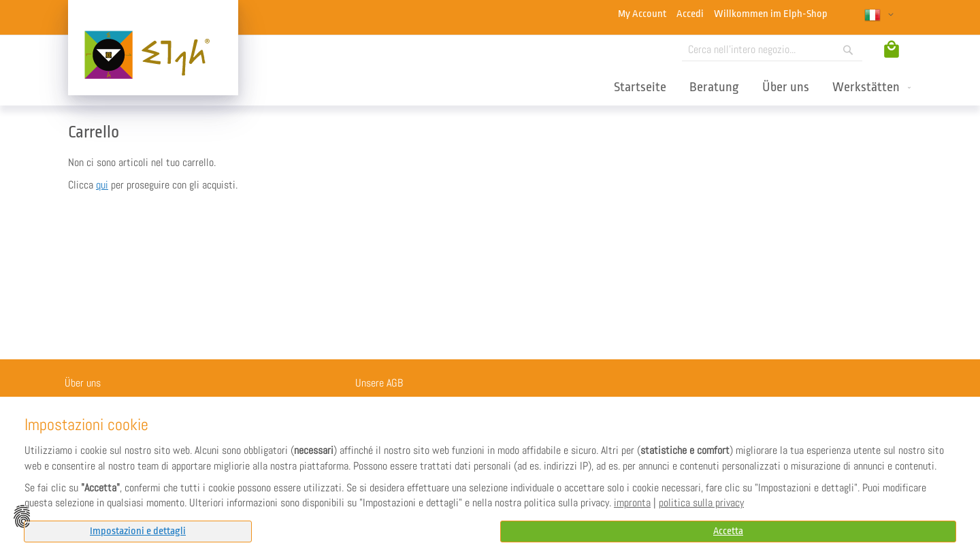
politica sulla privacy (701, 503)
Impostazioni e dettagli (138, 531)
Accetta (728, 531)
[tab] (138, 532)
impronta (632, 503)
